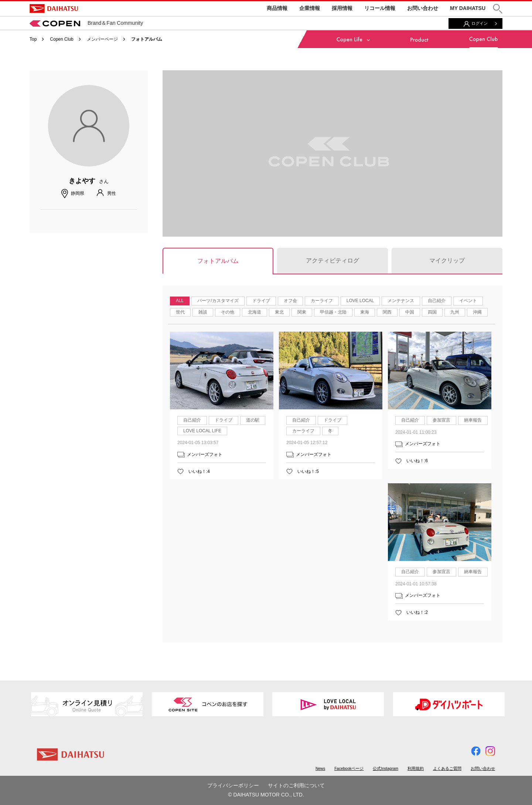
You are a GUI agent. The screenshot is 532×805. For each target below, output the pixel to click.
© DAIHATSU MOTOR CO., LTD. (266, 795)
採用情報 (342, 8)
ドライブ (261, 301)
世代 (180, 312)
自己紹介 (437, 301)
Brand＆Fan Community (86, 23)
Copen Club (62, 39)
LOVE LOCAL (360, 301)
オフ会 (290, 301)
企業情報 (310, 8)
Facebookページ (349, 768)
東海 (365, 312)
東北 (279, 312)
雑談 (203, 312)
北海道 (255, 312)
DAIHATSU (54, 9)
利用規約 (416, 768)
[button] (498, 9)
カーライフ (322, 301)
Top (33, 39)
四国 (432, 312)
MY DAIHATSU (468, 8)
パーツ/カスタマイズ (218, 301)
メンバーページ (102, 39)
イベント (468, 301)
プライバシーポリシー (233, 785)
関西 (387, 312)
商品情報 (277, 8)
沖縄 (477, 312)
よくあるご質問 (447, 768)
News (320, 768)
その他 (228, 312)
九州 (455, 312)
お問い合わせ (423, 8)
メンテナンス (401, 301)
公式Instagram (386, 768)
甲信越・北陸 (333, 312)
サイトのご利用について (296, 785)
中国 (410, 312)
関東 (302, 312)
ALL (180, 301)
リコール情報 (380, 8)
